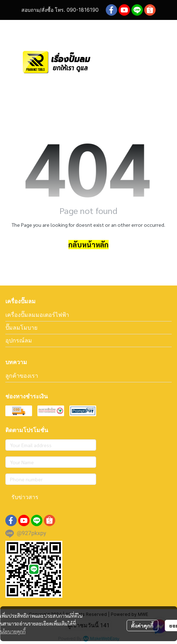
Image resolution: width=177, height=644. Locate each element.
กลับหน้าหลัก (88, 245)
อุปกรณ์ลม (19, 340)
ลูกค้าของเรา (22, 376)
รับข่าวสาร (25, 497)
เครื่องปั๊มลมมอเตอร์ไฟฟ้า (37, 315)
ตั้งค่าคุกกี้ (142, 625)
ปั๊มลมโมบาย (21, 328)
